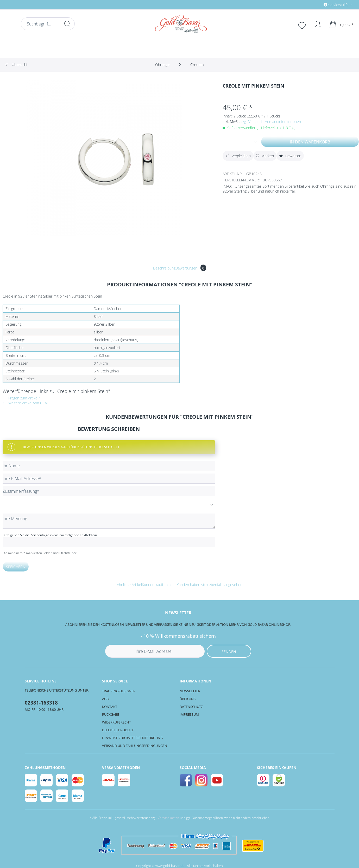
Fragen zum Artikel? (21, 398)
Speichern (16, 567)
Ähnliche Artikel (129, 585)
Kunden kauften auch (159, 585)
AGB (105, 699)
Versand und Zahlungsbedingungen (135, 746)
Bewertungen (191, 268)
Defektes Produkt (118, 730)
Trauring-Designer (119, 691)
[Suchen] (67, 24)
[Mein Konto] (315, 24)
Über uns (188, 699)
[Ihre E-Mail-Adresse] (109, 479)
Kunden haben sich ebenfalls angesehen (209, 585)
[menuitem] (316, 5)
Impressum (189, 714)
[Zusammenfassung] (109, 491)
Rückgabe (111, 714)
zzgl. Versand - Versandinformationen (271, 121)
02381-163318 (41, 703)
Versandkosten (168, 818)
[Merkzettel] (303, 25)
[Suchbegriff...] (48, 24)
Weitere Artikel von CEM (25, 403)
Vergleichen (238, 155)
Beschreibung (164, 268)
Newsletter (190, 691)
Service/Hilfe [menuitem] (337, 5)
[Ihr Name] (109, 466)
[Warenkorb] (342, 24)
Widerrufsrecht (116, 722)
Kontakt (110, 707)
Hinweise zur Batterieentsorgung (132, 738)
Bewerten (290, 156)
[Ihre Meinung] (109, 521)
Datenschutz (191, 707)
